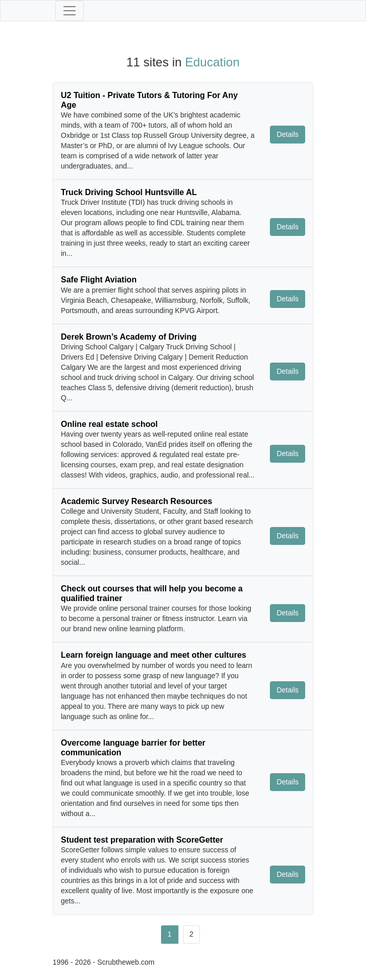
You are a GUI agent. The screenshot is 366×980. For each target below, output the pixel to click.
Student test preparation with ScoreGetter (142, 840)
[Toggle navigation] (70, 11)
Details (288, 134)
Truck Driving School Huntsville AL (129, 192)
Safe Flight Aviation (99, 280)
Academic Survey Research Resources (136, 501)
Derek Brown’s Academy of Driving (129, 337)
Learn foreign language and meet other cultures (154, 655)
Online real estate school (109, 424)
